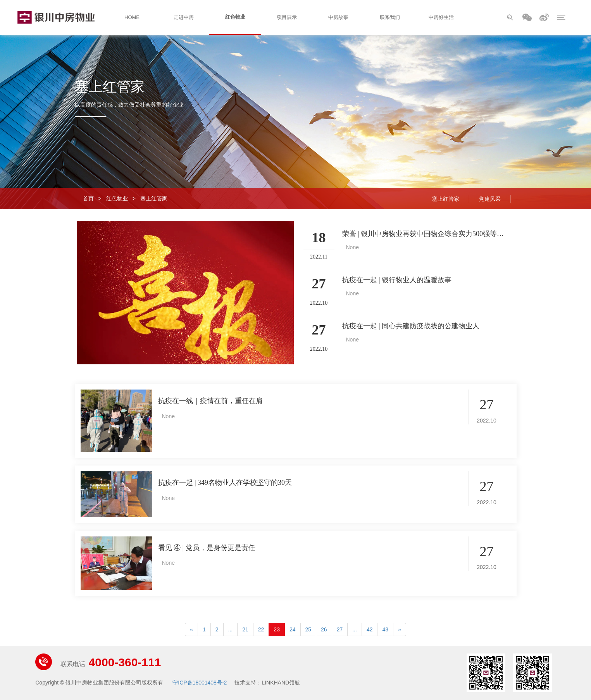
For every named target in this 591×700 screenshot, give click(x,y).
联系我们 (390, 17)
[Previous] (191, 629)
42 (370, 629)
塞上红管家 (154, 198)
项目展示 (287, 17)
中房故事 (338, 17)
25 (308, 629)
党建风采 (490, 199)
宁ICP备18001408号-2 (200, 683)
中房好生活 (441, 17)
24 (293, 629)
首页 (88, 198)
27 (340, 629)
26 (324, 629)
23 (277, 629)
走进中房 (184, 17)
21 (245, 629)
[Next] (400, 629)
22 (261, 629)
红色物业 (235, 17)
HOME (132, 17)
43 (385, 629)
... (231, 629)
